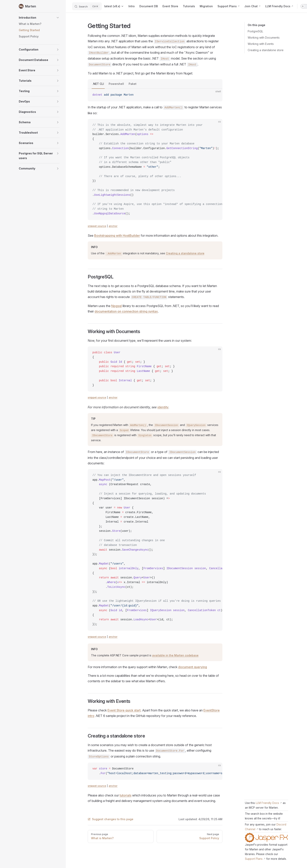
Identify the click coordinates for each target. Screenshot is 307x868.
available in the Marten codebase (175, 655)
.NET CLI (98, 84)
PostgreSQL (255, 31)
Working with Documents (264, 38)
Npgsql (116, 306)
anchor (113, 226)
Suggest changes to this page (111, 819)
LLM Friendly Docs (267, 803)
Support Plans (254, 859)
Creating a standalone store (266, 50)
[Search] (87, 6)
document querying (193, 667)
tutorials (126, 795)
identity (163, 407)
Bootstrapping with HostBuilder (117, 236)
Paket (133, 84)
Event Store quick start (124, 710)
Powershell (116, 84)
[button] (39, 18)
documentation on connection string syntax (126, 311)
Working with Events (261, 44)
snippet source (97, 226)
